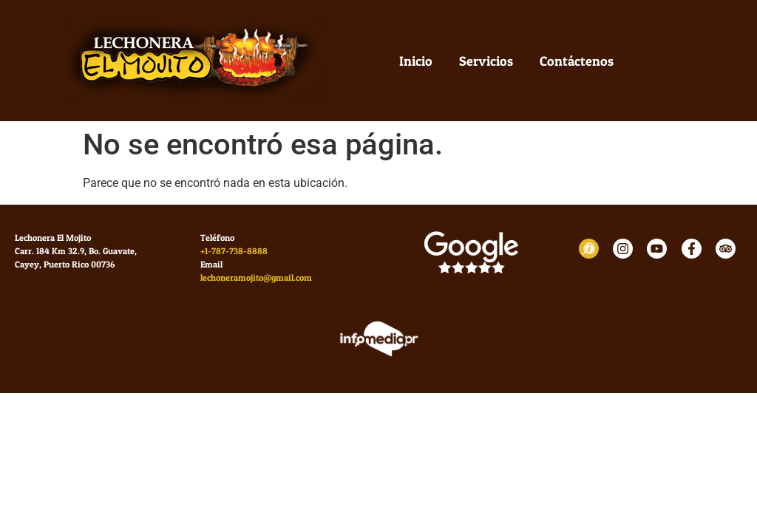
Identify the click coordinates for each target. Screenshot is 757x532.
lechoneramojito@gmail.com (256, 277)
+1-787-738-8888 (234, 251)
